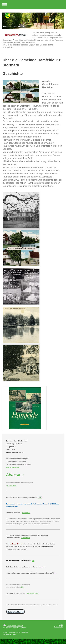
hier (28, 538)
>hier (43, 567)
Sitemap (20, 626)
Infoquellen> (26, 513)
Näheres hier (11, 486)
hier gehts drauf (32, 593)
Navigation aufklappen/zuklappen (33, 5)
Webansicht (59, 627)
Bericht (24, 538)
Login (61, 625)
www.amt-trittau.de (12, 467)
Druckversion (10, 626)
